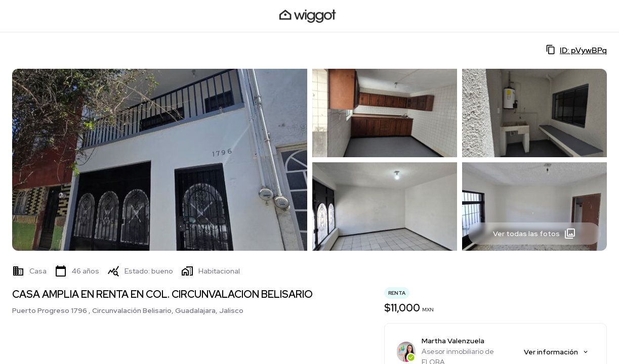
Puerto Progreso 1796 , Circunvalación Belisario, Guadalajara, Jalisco (128, 310)
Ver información (556, 352)
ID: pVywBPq (576, 50)
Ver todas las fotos (534, 234)
